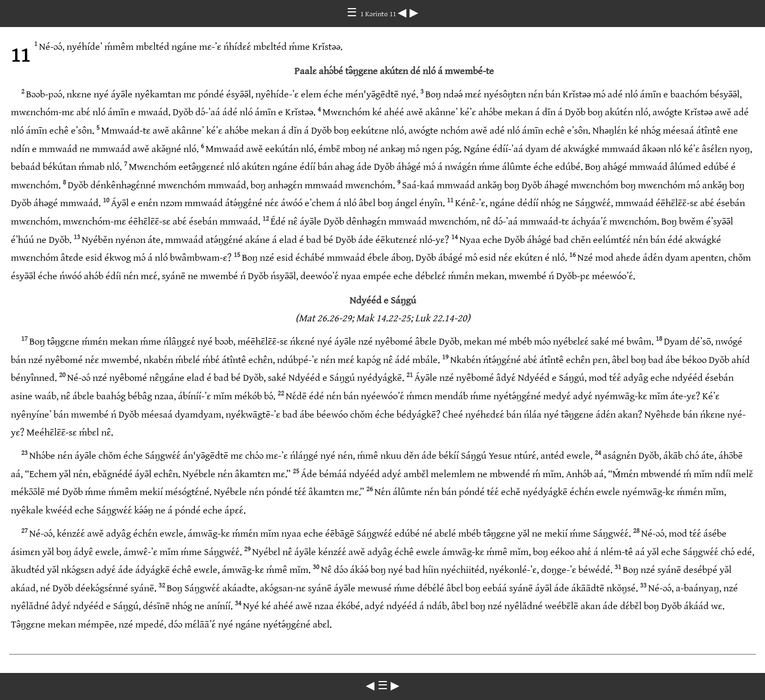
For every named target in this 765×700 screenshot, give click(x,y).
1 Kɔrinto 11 (379, 14)
